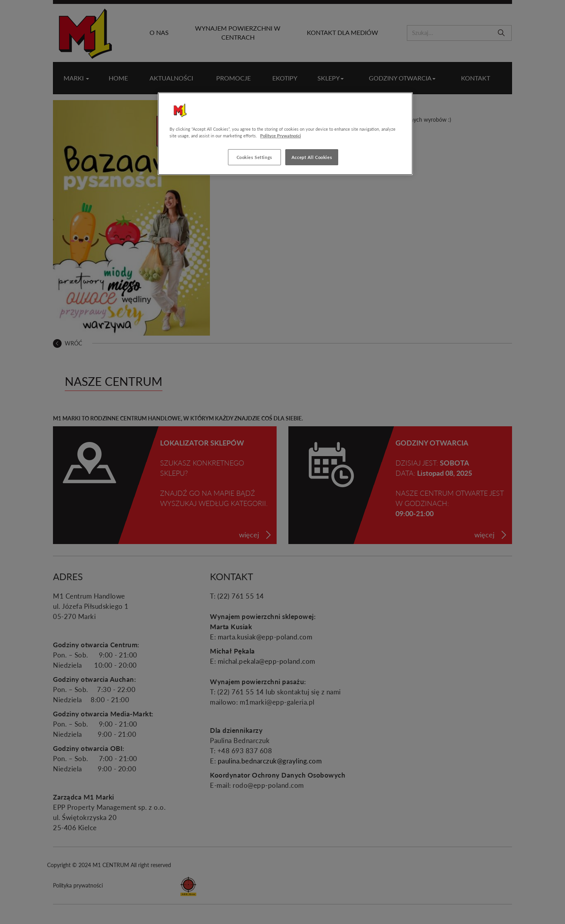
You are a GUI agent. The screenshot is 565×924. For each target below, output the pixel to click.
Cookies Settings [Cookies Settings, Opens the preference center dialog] (254, 157)
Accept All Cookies (312, 157)
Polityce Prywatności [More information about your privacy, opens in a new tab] (281, 136)
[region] (285, 134)
